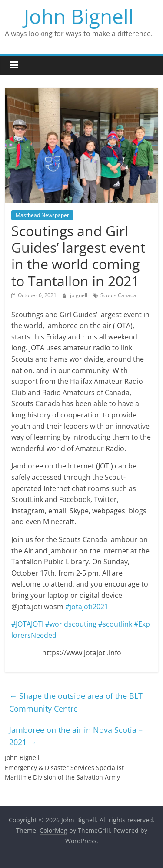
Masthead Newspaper (42, 215)
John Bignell (79, 16)
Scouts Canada (118, 295)
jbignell (79, 295)
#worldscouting (71, 624)
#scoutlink (115, 624)
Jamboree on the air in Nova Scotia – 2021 (76, 736)
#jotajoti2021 (87, 607)
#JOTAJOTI (27, 624)
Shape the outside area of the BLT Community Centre (76, 702)
